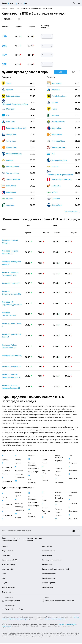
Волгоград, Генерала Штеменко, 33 (10, 252)
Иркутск (18, 464)
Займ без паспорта (49, 574)
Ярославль (73, 479)
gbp (4, 64)
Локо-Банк (10, 122)
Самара (45, 481)
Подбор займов (8, 593)
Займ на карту (47, 565)
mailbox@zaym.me (12, 601)
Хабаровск (73, 464)
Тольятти (59, 469)
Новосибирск (34, 473)
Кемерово (19, 471)
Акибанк (10, 160)
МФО (3, 579)
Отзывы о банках (8, 565)
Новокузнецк (34, 469)
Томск (58, 473)
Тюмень (58, 476)
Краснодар (19, 475)
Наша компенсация (9, 541)
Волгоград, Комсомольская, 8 (9, 314)
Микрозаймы (47, 547)
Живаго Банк (11, 147)
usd (4, 36)
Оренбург (32, 483)
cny (4, 55)
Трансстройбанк (13, 173)
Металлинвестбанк (14, 154)
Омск (30, 480)
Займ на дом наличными (51, 561)
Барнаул (5, 460)
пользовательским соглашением (55, 620)
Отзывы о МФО (7, 570)
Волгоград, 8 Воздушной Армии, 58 (11, 263)
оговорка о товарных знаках (67, 625)
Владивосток (7, 468)
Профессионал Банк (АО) (16, 128)
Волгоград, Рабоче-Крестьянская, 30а (9, 347)
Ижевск (18, 460)
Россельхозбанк (13, 167)
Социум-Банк (11, 135)
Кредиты (5, 584)
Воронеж (5, 475)
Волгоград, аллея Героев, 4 (12, 325)
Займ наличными (49, 552)
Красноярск (20, 478)
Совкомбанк (11, 192)
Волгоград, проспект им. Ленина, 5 (11, 336)
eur (4, 46)
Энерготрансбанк (13, 179)
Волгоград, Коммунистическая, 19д (11, 293)
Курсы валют (7, 556)
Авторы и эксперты (35, 539)
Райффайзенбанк (13, 96)
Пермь (44, 464)
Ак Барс (9, 199)
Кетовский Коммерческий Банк (15, 104)
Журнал (5, 547)
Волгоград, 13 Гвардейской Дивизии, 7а (12, 304)
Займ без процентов (50, 579)
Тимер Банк (11, 141)
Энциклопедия (7, 552)
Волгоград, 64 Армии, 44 (11, 367)
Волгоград (6, 471)
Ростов (45, 509)
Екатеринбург (7, 482)
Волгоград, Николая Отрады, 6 (10, 241)
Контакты (17, 539)
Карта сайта (28, 541)
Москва (31, 456)
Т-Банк (9, 83)
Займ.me (4, 8)
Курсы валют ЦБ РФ (9, 561)
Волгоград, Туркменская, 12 (12, 358)
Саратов (59, 462)
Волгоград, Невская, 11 (11, 283)
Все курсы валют (71, 212)
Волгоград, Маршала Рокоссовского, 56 (10, 274)
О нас (4, 539)
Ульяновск (59, 483)
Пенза (44, 460)
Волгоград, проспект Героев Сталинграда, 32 (11, 377)
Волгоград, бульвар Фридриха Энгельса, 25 (11, 387)
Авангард (10, 205)
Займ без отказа (48, 588)
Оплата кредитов (8, 588)
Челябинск (73, 471)
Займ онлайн (47, 556)
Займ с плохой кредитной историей (56, 570)
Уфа (70, 456)
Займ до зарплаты (49, 584)
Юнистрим (10, 109)
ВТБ (17, 8)
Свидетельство (6, 627)
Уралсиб (10, 90)
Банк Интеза (11, 186)
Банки (12, 8)
